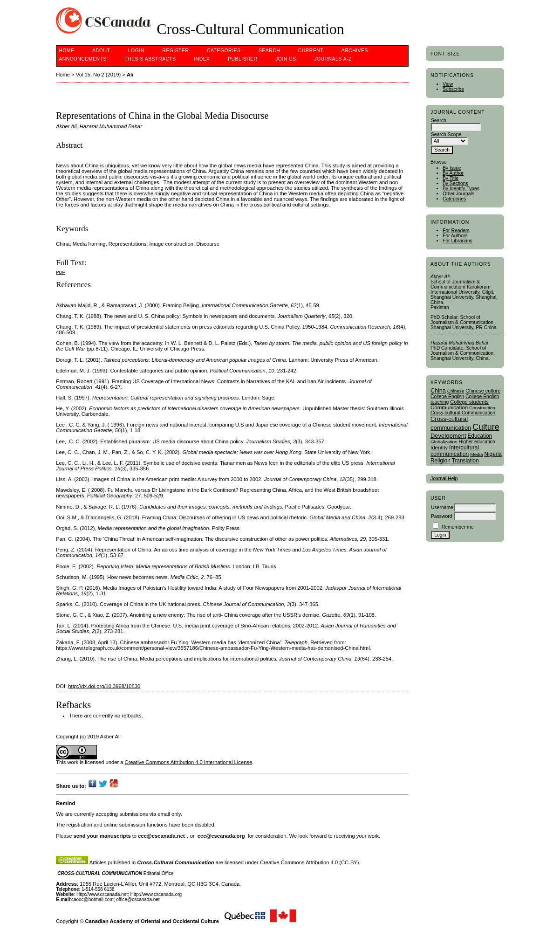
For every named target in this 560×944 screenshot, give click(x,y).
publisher (243, 59)
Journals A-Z (333, 59)
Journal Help (444, 479)
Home (66, 51)
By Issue (452, 168)
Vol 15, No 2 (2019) (98, 75)
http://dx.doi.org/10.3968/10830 (104, 686)
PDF (60, 272)
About (101, 51)
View (448, 84)
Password (442, 516)
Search (269, 51)
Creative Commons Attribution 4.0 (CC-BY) (310, 862)
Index (202, 59)
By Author (453, 173)
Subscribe (453, 89)
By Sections (455, 183)
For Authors (455, 236)
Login (136, 51)
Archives (355, 51)
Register (175, 51)
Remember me (458, 527)
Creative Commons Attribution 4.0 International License (189, 762)
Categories (454, 199)
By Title (451, 178)
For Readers (456, 231)
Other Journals (458, 194)
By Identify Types (461, 189)
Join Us (286, 59)
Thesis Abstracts (150, 59)
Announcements (83, 59)
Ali (130, 75)
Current (311, 51)
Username (442, 507)
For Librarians (458, 241)
